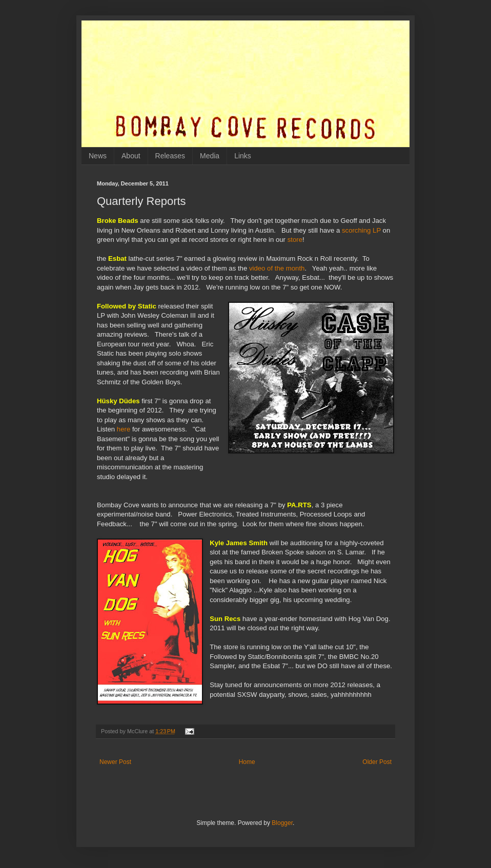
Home (247, 762)
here (124, 429)
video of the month (277, 268)
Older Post (377, 762)
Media (210, 156)
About (131, 156)
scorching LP (361, 230)
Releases (170, 156)
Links (243, 156)
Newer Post (115, 762)
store (295, 240)
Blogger (282, 823)
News (98, 156)
